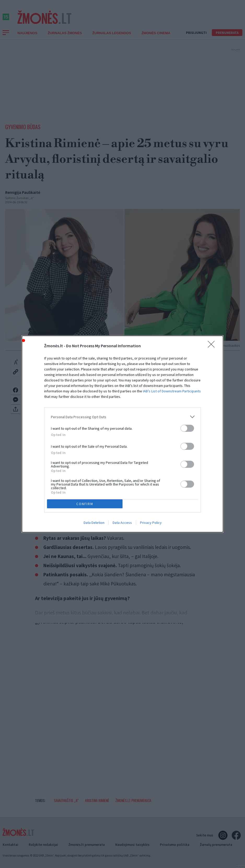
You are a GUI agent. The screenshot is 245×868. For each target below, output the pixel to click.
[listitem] (122, 417)
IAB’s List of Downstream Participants (172, 391)
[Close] (213, 346)
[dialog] (122, 434)
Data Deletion (94, 523)
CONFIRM (85, 504)
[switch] (187, 428)
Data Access (122, 523)
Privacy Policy (151, 523)
